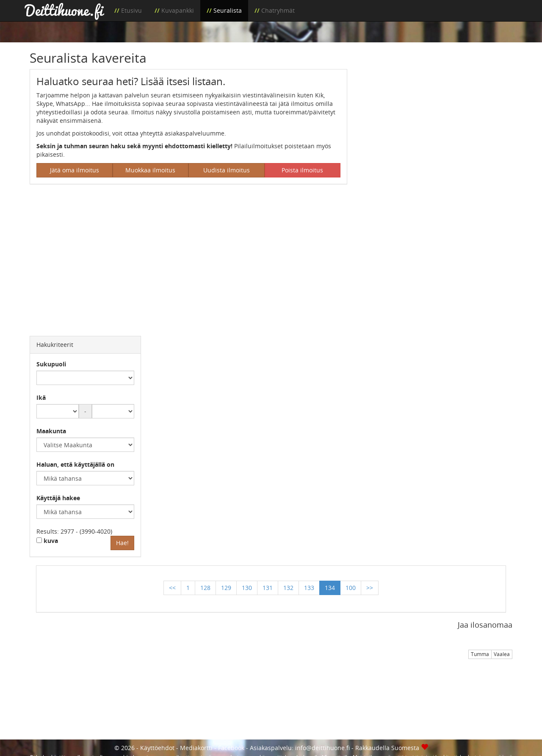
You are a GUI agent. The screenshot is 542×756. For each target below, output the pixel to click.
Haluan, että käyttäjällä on (75, 464)
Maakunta (51, 431)
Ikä (41, 397)
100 (351, 588)
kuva (47, 541)
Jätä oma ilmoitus (75, 170)
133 (309, 588)
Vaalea (502, 654)
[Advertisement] (436, 128)
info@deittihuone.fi (322, 748)
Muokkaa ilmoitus (150, 170)
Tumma (480, 654)
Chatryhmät (278, 10)
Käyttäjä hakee (58, 498)
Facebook (231, 748)
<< (172, 588)
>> (370, 588)
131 (268, 588)
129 (226, 588)
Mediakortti (196, 748)
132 (288, 588)
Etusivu (131, 10)
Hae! (122, 543)
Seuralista (228, 10)
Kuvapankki (178, 10)
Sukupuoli (51, 364)
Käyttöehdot (157, 748)
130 (247, 588)
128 (205, 588)
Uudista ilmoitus (227, 170)
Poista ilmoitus (302, 170)
